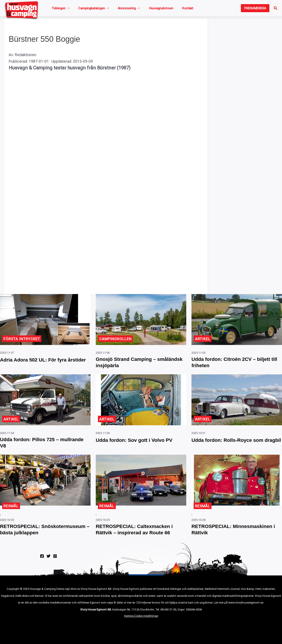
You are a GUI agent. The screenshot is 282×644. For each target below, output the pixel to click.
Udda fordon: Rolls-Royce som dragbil (233, 448)
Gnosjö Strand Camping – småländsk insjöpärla (130, 365)
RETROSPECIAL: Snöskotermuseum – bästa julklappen (36, 540)
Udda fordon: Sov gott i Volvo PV (140, 444)
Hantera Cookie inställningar (141, 631)
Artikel (203, 341)
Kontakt (164, 9)
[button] (255, 9)
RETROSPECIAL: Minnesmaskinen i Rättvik (226, 536)
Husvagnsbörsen (143, 9)
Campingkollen (116, 341)
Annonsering (116, 9)
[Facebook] (42, 571)
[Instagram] (55, 571)
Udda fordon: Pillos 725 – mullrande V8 (34, 448)
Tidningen (59, 9)
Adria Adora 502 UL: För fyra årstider (38, 365)
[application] (66, 9)
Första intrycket (23, 341)
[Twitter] (49, 571)
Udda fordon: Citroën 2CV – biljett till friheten (229, 365)
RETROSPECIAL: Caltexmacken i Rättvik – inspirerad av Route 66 (140, 536)
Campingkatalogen (86, 9)
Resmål (11, 512)
